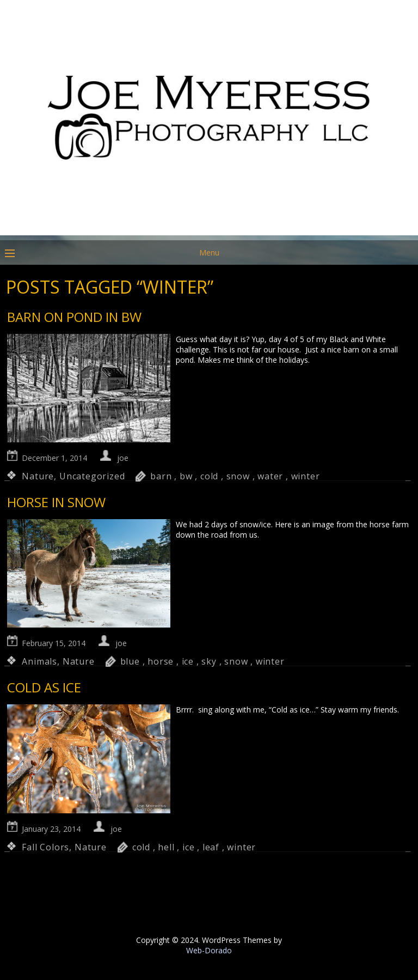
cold (209, 476)
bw (186, 476)
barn (161, 476)
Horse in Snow (56, 502)
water (270, 476)
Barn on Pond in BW (74, 317)
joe (123, 458)
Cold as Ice (44, 687)
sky (209, 661)
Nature (38, 476)
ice (188, 661)
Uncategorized (92, 476)
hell (166, 847)
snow (238, 476)
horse (161, 661)
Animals (39, 661)
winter (306, 476)
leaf (211, 847)
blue (130, 661)
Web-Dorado (209, 950)
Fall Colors (45, 847)
